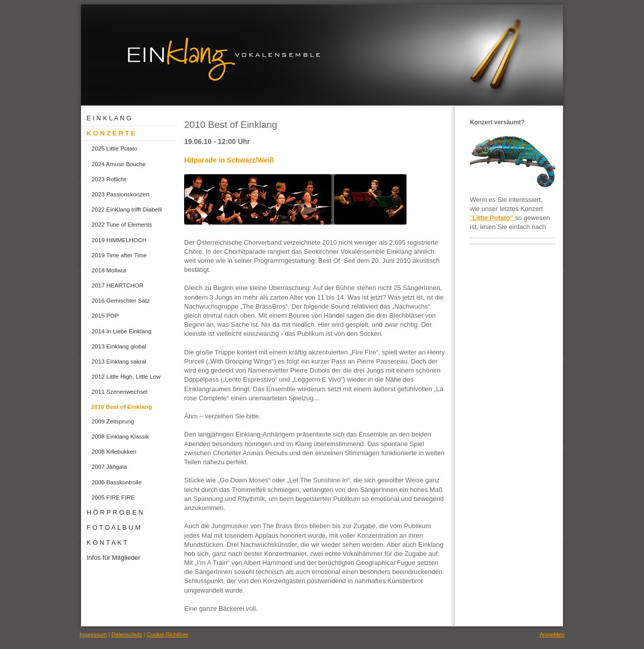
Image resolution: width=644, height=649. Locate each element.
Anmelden (552, 634)
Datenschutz (127, 634)
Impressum (93, 634)
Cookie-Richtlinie (168, 634)
